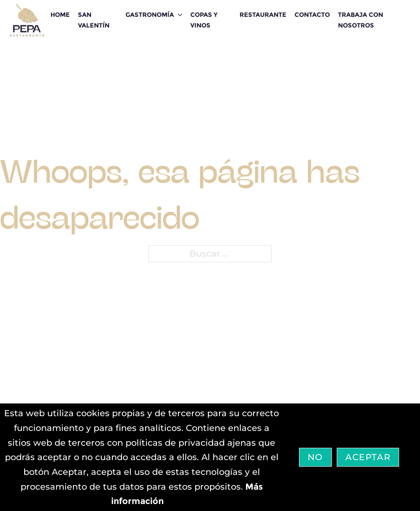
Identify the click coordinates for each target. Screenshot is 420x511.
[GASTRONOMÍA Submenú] (180, 15)
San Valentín (94, 20)
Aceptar (368, 457)
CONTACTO (312, 15)
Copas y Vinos (204, 20)
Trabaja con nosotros (361, 20)
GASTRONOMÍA (150, 15)
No (315, 457)
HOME (60, 15)
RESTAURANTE (263, 15)
